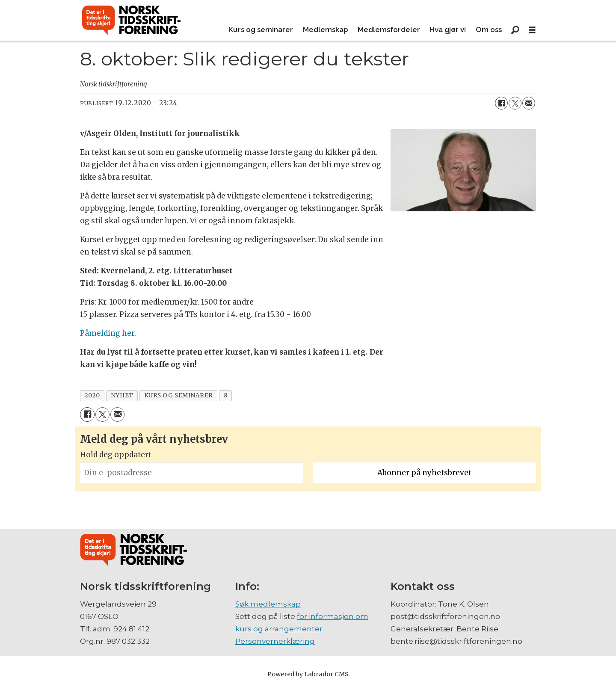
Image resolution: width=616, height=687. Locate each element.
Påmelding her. (108, 333)
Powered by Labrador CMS (308, 674)
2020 (92, 395)
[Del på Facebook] (501, 103)
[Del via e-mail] (529, 103)
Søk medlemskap (268, 604)
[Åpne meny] (532, 30)
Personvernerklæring (275, 641)
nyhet (122, 395)
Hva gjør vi (448, 30)
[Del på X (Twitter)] (515, 103)
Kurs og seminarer (261, 30)
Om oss (489, 30)
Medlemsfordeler (389, 30)
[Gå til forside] (131, 21)
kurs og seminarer (179, 395)
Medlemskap (326, 30)
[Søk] (515, 30)
